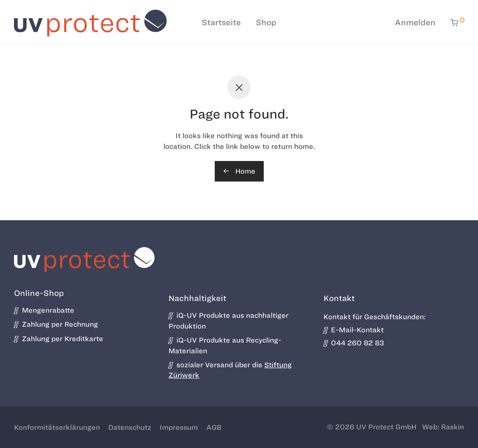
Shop (266, 22)
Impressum (179, 427)
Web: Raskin (443, 427)
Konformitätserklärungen (57, 427)
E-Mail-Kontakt (354, 330)
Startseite (221, 22)
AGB (214, 427)
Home (239, 171)
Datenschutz (130, 427)
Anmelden (415, 22)
